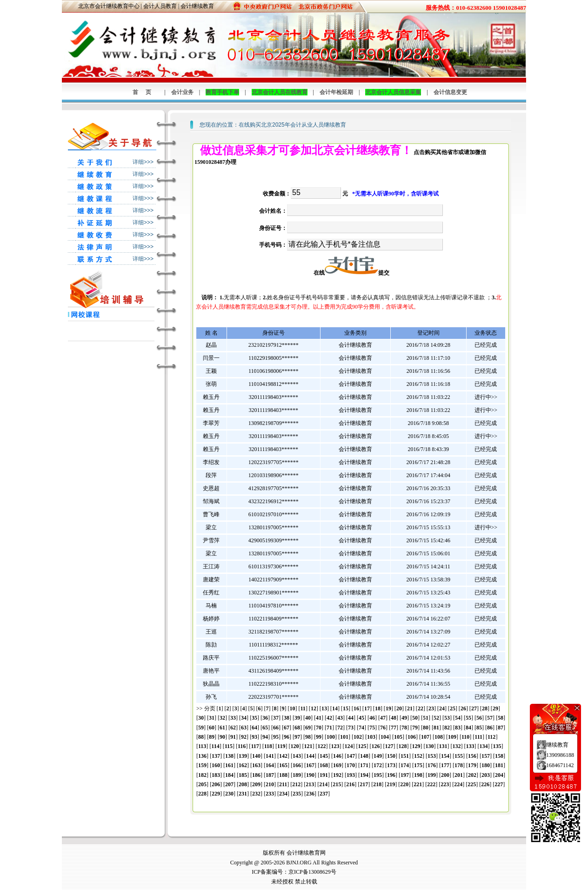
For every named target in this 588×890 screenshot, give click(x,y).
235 (297, 794)
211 (283, 784)
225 (472, 784)
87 (501, 728)
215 (337, 784)
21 (410, 708)
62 (233, 728)
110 (465, 737)
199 (432, 775)
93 (254, 737)
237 (324, 794)
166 (297, 765)
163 (256, 765)
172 (378, 765)
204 (499, 775)
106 (412, 737)
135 (497, 746)
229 (216, 794)
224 (458, 784)
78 (404, 728)
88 (201, 737)
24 (442, 708)
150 (391, 756)
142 (283, 756)
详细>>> (143, 162)
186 (256, 775)
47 (383, 718)
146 (337, 756)
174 (405, 765)
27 (474, 708)
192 (337, 775)
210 (270, 784)
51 (426, 718)
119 (281, 746)
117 (255, 746)
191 (324, 775)
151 (405, 756)
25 (453, 708)
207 (229, 784)
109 (452, 737)
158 (499, 756)
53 (447, 718)
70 (319, 728)
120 (294, 746)
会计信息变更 (450, 92)
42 (329, 718)
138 (229, 756)
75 (372, 728)
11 (303, 708)
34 (244, 718)
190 (310, 775)
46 (372, 718)
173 (391, 765)
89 (212, 737)
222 (431, 784)
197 (405, 775)
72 (340, 728)
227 (499, 784)
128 (402, 746)
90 (222, 737)
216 (350, 784)
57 (490, 718)
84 (468, 728)
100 (331, 737)
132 (456, 746)
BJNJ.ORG (299, 863)
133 (470, 746)
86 (490, 728)
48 (394, 718)
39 (297, 718)
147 (351, 756)
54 (458, 718)
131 (443, 746)
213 (310, 784)
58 (501, 718)
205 (202, 784)
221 (418, 784)
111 (478, 737)
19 (388, 708)
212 (296, 784)
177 (445, 765)
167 (310, 765)
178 (459, 765)
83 (458, 728)
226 (485, 784)
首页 (146, 92)
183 (216, 775)
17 (367, 708)
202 (472, 775)
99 (319, 737)
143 (297, 756)
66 (276, 728)
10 (293, 708)
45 (361, 718)
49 (404, 718)
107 (425, 737)
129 (416, 746)
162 (243, 765)
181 (499, 765)
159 (202, 765)
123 (335, 746)
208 (243, 784)
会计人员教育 (160, 6)
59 (201, 728)
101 (344, 737)
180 (486, 765)
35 (254, 718)
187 (270, 775)
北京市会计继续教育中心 (109, 6)
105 (398, 737)
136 (202, 756)
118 (268, 746)
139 (243, 756)
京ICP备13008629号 (312, 872)
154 (445, 756)
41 (319, 718)
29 (495, 708)
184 (229, 775)
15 (346, 708)
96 (287, 737)
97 (297, 737)
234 (283, 794)
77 (394, 728)
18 (378, 708)
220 (404, 784)
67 (287, 728)
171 (364, 765)
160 (216, 765)
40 (308, 718)
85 (479, 728)
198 (418, 775)
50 (415, 718)
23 (431, 708)
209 (256, 784)
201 (459, 775)
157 (486, 756)
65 (265, 728)
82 (447, 728)
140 (256, 756)
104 (385, 737)
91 (233, 737)
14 (335, 708)
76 (383, 728)
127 (389, 746)
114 (215, 746)
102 (358, 737)
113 (202, 746)
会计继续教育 (197, 6)
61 (222, 728)
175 (418, 765)
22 (421, 708)
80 (426, 728)
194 (364, 775)
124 (348, 746)
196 (391, 775)
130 (429, 746)
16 (356, 708)
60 (212, 728)
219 (391, 784)
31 (212, 718)
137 (216, 756)
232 (256, 794)
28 (485, 708)
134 (483, 746)
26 (463, 708)
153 (432, 756)
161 (229, 765)
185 (243, 775)
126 (375, 746)
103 (371, 737)
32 (222, 718)
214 (323, 784)
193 (351, 775)
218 (377, 784)
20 (399, 708)
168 (324, 765)
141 (270, 756)
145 (324, 756)
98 (308, 737)
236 (310, 794)
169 (337, 765)
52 (436, 718)
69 (308, 728)
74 (361, 728)
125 (362, 746)
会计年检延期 (336, 92)
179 (472, 765)
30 (201, 718)
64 (254, 728)
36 (265, 718)
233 (270, 794)
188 (283, 775)
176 (432, 765)
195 (378, 775)
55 (468, 718)
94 (265, 737)
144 (310, 756)
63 (244, 728)
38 (287, 718)
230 (229, 794)
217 (364, 784)
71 (329, 728)
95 (276, 737)
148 (364, 756)
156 (472, 756)
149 (378, 756)
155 (459, 756)
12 (314, 708)
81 (436, 728)
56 (479, 718)
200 (445, 775)
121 (308, 746)
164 (270, 765)
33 (233, 718)
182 (202, 775)
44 (351, 718)
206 (216, 784)
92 (244, 737)
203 (486, 775)
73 (351, 728)
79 (415, 728)
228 (202, 794)
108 (439, 737)
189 (297, 775)
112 (491, 737)
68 (297, 728)
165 (283, 765)
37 (276, 718)
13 (324, 708)
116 (242, 746)
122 (321, 746)
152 (418, 756)
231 (243, 794)
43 (340, 718)
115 (229, 746)
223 (445, 784)
